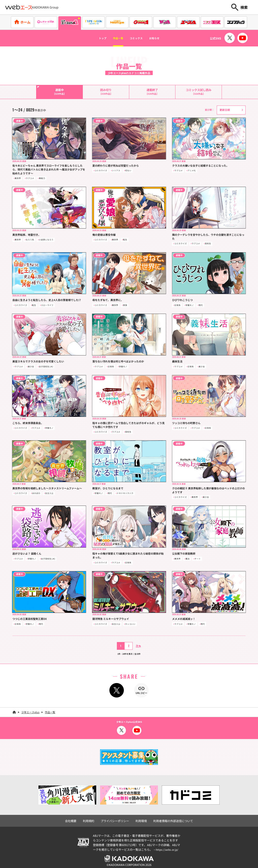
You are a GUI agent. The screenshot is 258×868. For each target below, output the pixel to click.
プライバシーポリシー (117, 818)
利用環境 (140, 818)
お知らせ (164, 38)
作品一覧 (114, 38)
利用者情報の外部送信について (167, 818)
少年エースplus (30, 710)
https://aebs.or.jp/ (168, 847)
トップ (93, 38)
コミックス (139, 38)
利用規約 (95, 818)
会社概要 (79, 818)
